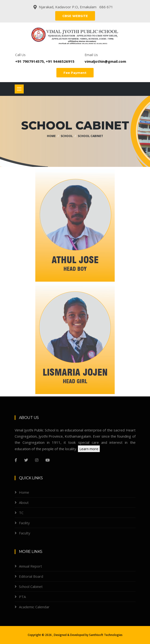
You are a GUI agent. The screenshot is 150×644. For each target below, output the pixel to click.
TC (21, 513)
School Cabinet (90, 136)
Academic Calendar (34, 607)
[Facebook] (16, 460)
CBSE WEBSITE (75, 16)
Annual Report (30, 566)
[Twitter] (26, 460)
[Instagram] (37, 460)
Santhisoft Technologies (106, 635)
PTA (22, 597)
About (24, 502)
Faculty (25, 533)
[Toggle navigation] (19, 89)
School (67, 136)
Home (51, 136)
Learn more (89, 449)
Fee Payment (75, 73)
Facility (24, 523)
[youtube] (48, 460)
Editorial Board (31, 576)
